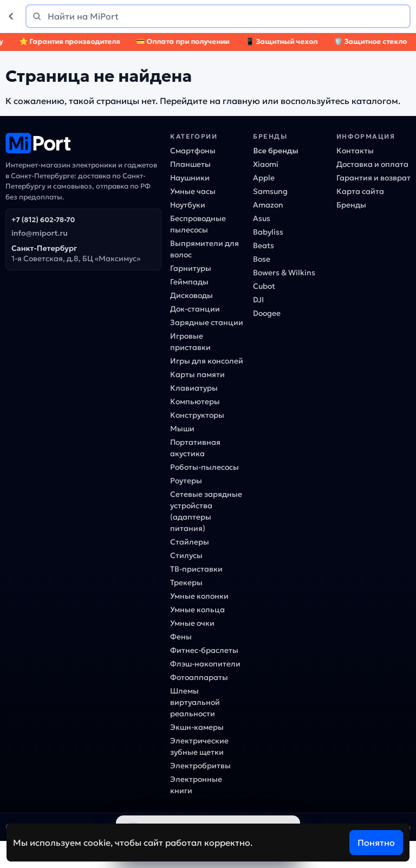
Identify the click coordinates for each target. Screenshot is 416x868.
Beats (264, 245)
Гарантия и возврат (373, 178)
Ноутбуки (188, 205)
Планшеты (190, 164)
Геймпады (189, 282)
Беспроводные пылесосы (198, 224)
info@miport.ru (40, 233)
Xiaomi (266, 164)
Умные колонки (199, 596)
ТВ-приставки (196, 569)
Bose (262, 259)
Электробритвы (200, 766)
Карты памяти (197, 374)
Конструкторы (197, 415)
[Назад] (13, 16)
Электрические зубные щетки (199, 746)
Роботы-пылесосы (204, 467)
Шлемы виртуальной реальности (195, 702)
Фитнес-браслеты (204, 650)
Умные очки (192, 623)
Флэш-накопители (205, 664)
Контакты (355, 151)
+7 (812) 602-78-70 (43, 220)
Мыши (182, 429)
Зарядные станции (207, 322)
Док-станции (195, 309)
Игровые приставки (190, 342)
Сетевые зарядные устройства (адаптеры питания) (206, 511)
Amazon (268, 205)
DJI (258, 300)
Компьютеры (195, 401)
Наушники (190, 178)
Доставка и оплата (372, 164)
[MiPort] (83, 143)
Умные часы (193, 191)
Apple (264, 178)
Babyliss (268, 232)
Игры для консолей (207, 361)
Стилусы (186, 555)
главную (241, 101)
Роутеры (186, 481)
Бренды (351, 205)
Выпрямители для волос (204, 249)
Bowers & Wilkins (284, 273)
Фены (181, 637)
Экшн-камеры (197, 727)
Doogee (267, 313)
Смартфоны (193, 151)
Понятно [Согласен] (376, 843)
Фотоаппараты (199, 677)
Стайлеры (190, 542)
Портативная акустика (195, 448)
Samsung (270, 191)
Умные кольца (197, 610)
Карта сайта (360, 191)
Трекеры (186, 582)
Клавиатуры (194, 388)
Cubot (264, 286)
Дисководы (191, 295)
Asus (262, 218)
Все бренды (275, 151)
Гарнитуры (191, 268)
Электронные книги (196, 785)
